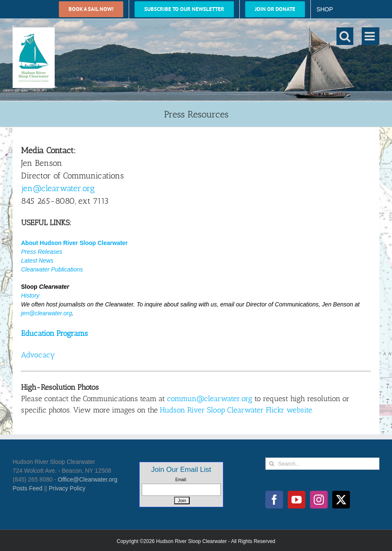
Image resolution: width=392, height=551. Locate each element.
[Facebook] (274, 500)
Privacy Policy (67, 488)
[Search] (271, 464)
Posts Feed (28, 488)
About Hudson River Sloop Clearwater (74, 243)
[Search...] (322, 464)
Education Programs (54, 333)
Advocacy (38, 355)
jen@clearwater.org (58, 188)
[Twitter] (341, 500)
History (30, 295)
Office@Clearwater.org (87, 479)
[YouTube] (297, 500)
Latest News (37, 261)
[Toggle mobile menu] (371, 36)
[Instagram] (319, 500)
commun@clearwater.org (210, 399)
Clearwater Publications (52, 269)
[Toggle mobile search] (345, 36)
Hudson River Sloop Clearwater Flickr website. (237, 410)
